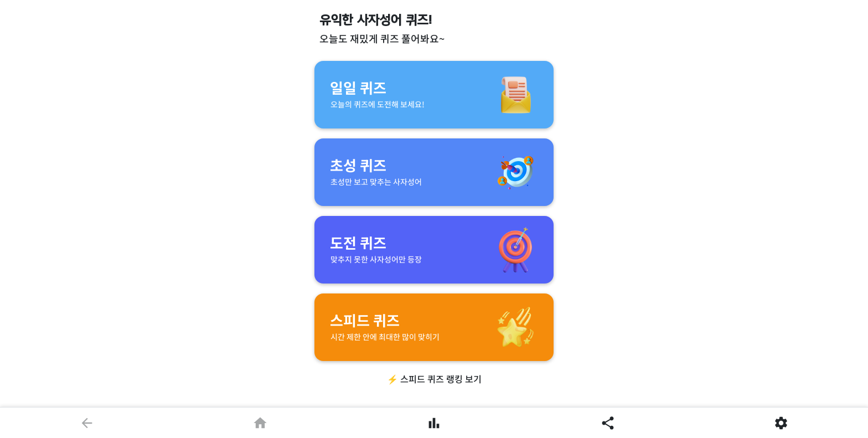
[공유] (608, 422)
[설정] (781, 422)
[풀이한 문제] (434, 422)
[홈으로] (261, 422)
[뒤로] (87, 422)
